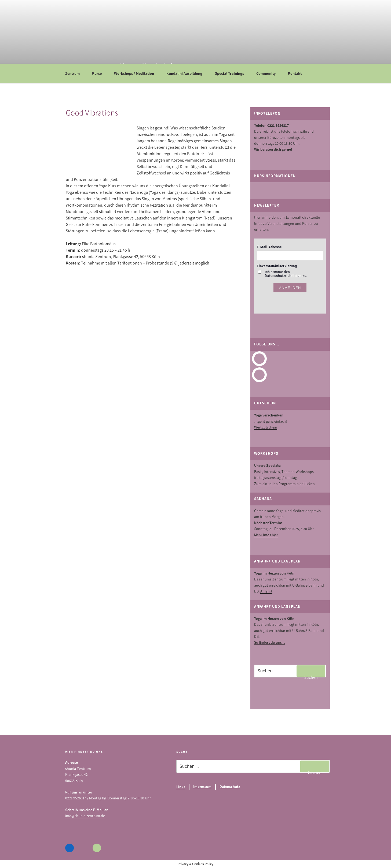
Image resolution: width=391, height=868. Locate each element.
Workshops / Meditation (137, 73)
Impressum (202, 787)
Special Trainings (232, 73)
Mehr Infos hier (266, 535)
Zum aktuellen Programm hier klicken (284, 484)
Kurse (99, 73)
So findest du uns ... (270, 642)
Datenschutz (230, 787)
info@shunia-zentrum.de (85, 816)
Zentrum (75, 73)
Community (268, 73)
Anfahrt (266, 591)
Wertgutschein (266, 427)
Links (181, 787)
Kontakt (297, 73)
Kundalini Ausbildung (187, 73)
